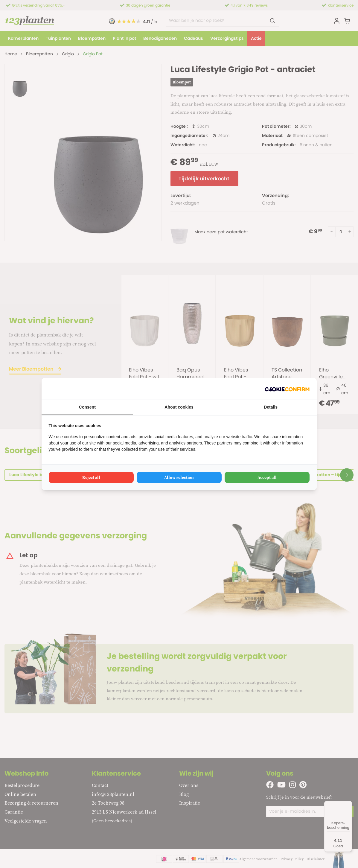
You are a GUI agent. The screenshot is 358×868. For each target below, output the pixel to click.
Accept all (267, 477)
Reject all (91, 477)
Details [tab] (271, 407)
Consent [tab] (87, 407)
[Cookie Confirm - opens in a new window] (287, 389)
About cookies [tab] (179, 407)
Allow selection (179, 477)
